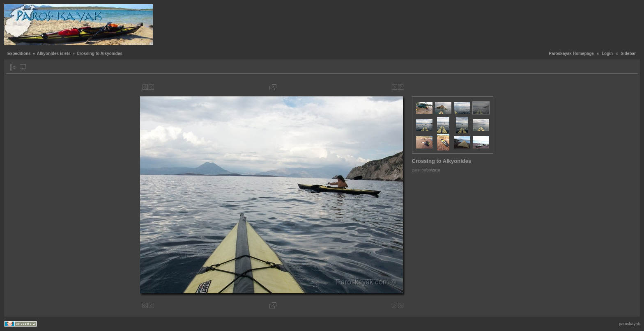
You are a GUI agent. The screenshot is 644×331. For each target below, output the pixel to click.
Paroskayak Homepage (571, 54)
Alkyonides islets (54, 54)
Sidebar (628, 54)
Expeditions (19, 54)
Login (607, 54)
